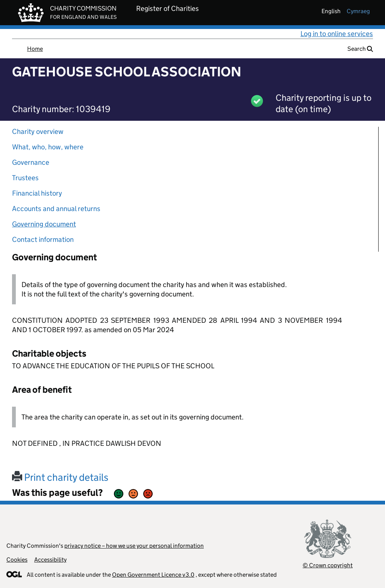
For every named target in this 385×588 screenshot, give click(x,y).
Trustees (25, 178)
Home (35, 49)
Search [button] (360, 49)
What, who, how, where (48, 147)
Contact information (43, 239)
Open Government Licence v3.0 (153, 575)
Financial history (37, 193)
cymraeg (358, 11)
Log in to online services (337, 34)
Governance (31, 162)
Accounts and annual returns (56, 209)
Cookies (17, 560)
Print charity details (60, 477)
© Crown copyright (328, 565)
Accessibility (50, 560)
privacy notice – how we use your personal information (134, 546)
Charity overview (38, 131)
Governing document (44, 224)
